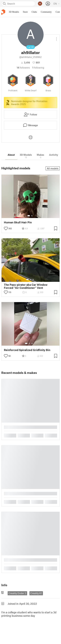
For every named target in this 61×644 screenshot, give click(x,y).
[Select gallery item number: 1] (29, 216)
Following (38, 68)
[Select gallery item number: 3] (33, 280)
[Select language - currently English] (57, 4)
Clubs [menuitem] (34, 12)
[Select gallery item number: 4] (35, 343)
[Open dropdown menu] (56, 38)
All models (53, 168)
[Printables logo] (3, 12)
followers (23, 68)
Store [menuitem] (25, 12)
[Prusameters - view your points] (40, 4)
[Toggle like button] (6, 228)
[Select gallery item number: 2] (32, 216)
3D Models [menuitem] (14, 12)
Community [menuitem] (46, 12)
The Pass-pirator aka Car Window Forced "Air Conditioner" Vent (26, 286)
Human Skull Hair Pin (18, 222)
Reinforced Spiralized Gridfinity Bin (27, 350)
